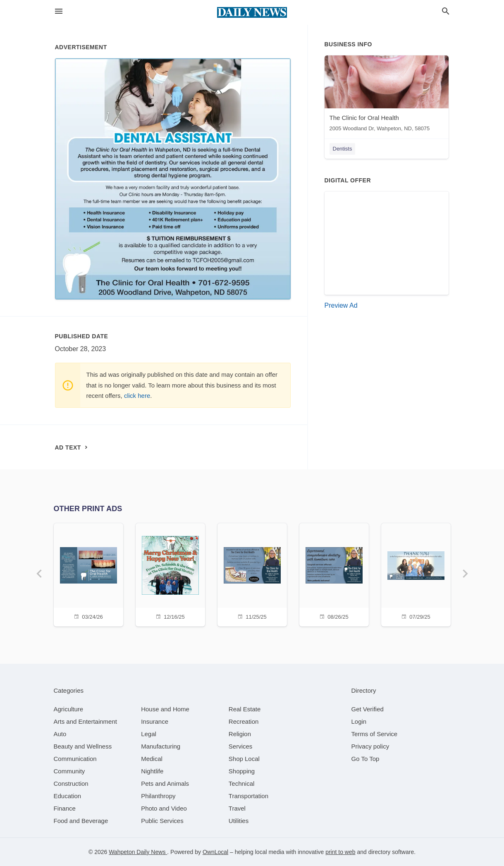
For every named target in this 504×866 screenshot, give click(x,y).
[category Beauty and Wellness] (83, 746)
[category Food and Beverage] (81, 821)
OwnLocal (215, 852)
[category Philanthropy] (158, 796)
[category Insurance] (155, 721)
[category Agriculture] (69, 709)
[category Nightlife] (152, 771)
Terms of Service (375, 734)
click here (137, 396)
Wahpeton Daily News (138, 852)
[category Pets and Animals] (165, 783)
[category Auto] (60, 734)
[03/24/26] (88, 574)
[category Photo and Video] (164, 808)
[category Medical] (152, 759)
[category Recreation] (244, 721)
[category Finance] (65, 808)
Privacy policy (370, 746)
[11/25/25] (252, 574)
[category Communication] (75, 759)
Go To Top (365, 759)
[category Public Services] (162, 821)
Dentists (343, 149)
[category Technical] (242, 783)
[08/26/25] (334, 574)
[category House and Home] (165, 709)
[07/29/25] (416, 574)
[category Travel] (237, 808)
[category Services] (241, 746)
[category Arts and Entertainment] (85, 721)
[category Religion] (240, 734)
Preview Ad (341, 305)
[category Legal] (149, 734)
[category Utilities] (239, 821)
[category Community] (69, 771)
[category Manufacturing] (161, 746)
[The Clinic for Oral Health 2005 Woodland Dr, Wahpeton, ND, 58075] (387, 95)
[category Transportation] (248, 796)
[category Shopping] (242, 771)
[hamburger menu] (59, 11)
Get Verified (368, 709)
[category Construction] (71, 783)
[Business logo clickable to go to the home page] (252, 12)
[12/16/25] (170, 574)
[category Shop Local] (244, 759)
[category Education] (68, 796)
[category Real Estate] (245, 709)
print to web (340, 852)
